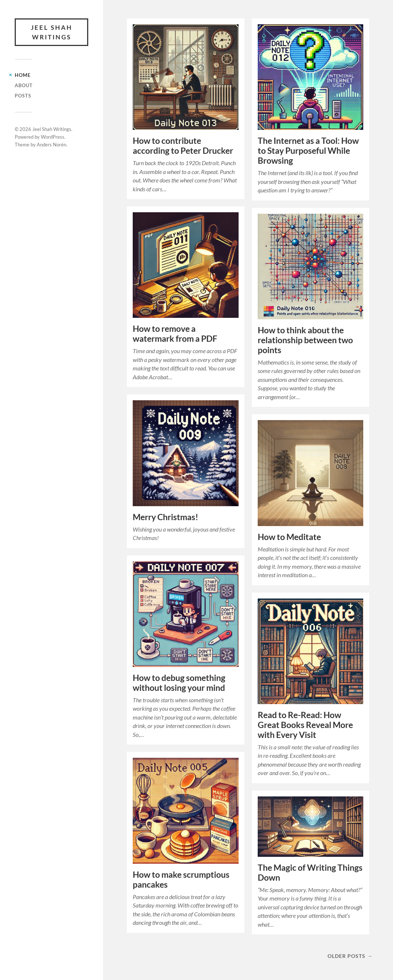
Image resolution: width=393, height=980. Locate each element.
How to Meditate (289, 537)
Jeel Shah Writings (52, 32)
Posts (23, 96)
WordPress (53, 137)
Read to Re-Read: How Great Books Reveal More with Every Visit (305, 725)
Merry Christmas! (165, 517)
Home (23, 75)
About (24, 85)
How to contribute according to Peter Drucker (183, 146)
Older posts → (350, 956)
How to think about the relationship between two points (305, 340)
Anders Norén (51, 145)
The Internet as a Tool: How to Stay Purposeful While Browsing (308, 151)
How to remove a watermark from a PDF (175, 334)
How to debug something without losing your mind (179, 683)
